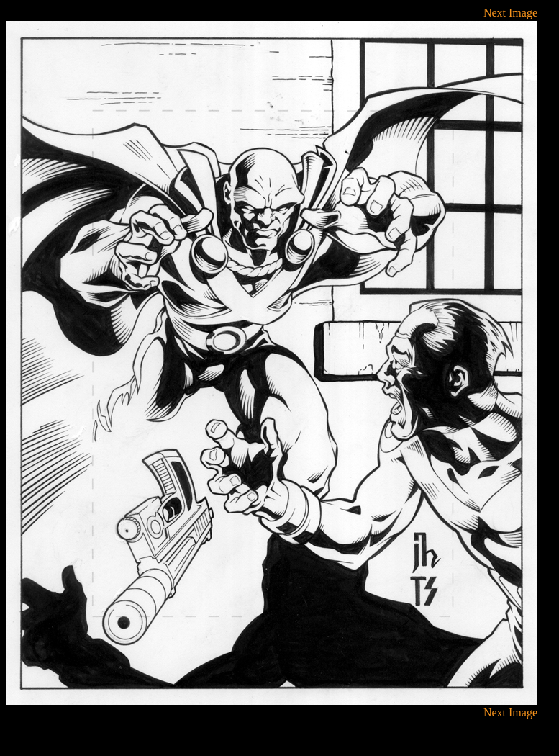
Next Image (510, 13)
